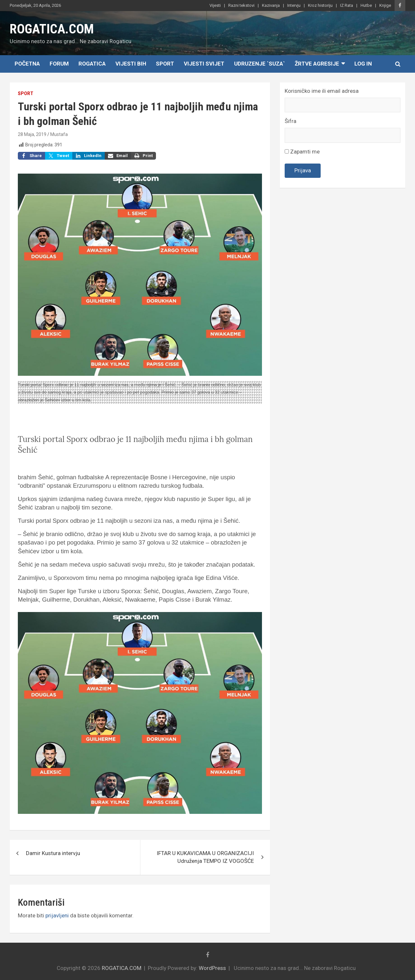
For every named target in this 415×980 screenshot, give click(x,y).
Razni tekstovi (241, 5)
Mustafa (59, 134)
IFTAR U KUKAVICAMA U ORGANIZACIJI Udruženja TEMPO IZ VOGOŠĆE (205, 857)
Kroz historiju (320, 5)
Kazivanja (271, 5)
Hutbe (366, 5)
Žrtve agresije (317, 64)
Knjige (385, 5)
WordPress (212, 968)
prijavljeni (57, 915)
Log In (363, 64)
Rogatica (92, 64)
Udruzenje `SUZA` (260, 64)
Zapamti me (302, 152)
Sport (165, 64)
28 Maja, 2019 (32, 134)
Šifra (290, 121)
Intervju (294, 5)
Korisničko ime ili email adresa (322, 91)
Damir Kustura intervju (53, 853)
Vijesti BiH (131, 64)
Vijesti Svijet (204, 64)
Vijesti (215, 5)
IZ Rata (347, 5)
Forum (59, 64)
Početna (27, 64)
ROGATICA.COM (52, 29)
